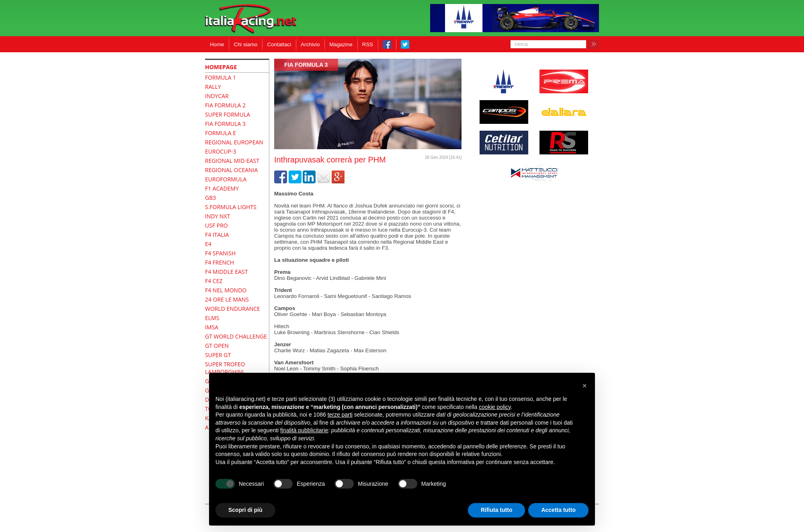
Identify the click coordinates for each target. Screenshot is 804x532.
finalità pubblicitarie (304, 430)
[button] (585, 386)
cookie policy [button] (495, 407)
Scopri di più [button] (245, 510)
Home (217, 44)
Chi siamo (245, 44)
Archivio (310, 44)
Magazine (341, 44)
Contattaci (279, 44)
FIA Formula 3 (306, 65)
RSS (368, 44)
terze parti (340, 415)
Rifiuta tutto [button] (497, 510)
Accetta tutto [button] (558, 510)
